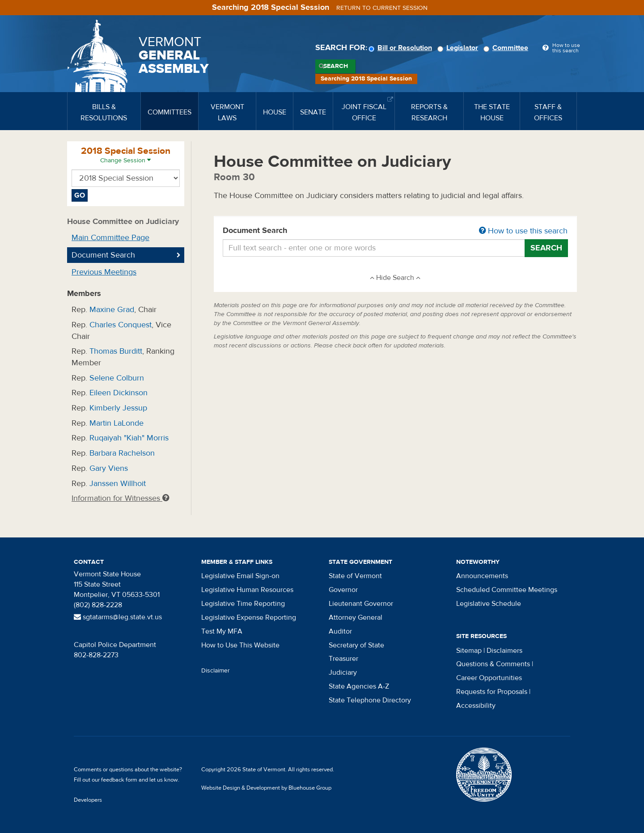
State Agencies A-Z (359, 686)
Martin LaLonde (117, 423)
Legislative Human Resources (247, 590)
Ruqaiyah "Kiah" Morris (129, 438)
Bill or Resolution (402, 48)
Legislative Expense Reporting (249, 617)
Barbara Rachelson (122, 453)
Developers (88, 800)
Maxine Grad (112, 310)
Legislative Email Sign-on (240, 576)
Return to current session (382, 8)
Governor (343, 590)
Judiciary (343, 672)
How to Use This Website (240, 645)
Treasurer (343, 659)
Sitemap (469, 651)
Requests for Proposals (492, 692)
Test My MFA (222, 631)
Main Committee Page (110, 238)
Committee (507, 48)
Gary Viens (109, 468)
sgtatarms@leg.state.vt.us (118, 617)
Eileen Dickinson (119, 393)
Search (336, 66)
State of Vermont (355, 576)
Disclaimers (504, 651)
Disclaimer (216, 671)
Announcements (482, 576)
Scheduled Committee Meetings (507, 590)
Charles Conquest (121, 325)
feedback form (119, 780)
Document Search (396, 231)
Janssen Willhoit (118, 484)
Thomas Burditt (116, 351)
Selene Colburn (117, 378)
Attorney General (356, 617)
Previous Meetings (104, 272)
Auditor (340, 631)
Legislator (459, 48)
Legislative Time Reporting (243, 604)
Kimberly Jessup (118, 408)
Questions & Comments (493, 664)
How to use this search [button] (523, 231)
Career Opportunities (489, 678)
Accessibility (476, 706)
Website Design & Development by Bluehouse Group (266, 788)
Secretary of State (356, 645)
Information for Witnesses (120, 498)
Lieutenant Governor (361, 604)
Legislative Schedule (489, 604)
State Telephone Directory (370, 700)
